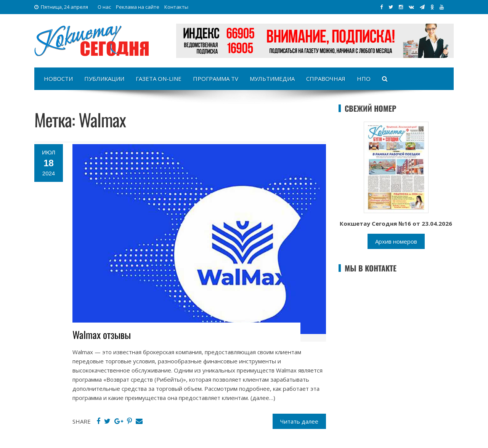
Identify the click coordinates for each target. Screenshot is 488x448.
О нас (104, 7)
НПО (364, 79)
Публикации (104, 79)
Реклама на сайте (138, 7)
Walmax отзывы (102, 335)
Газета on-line (159, 79)
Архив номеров (396, 241)
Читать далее (299, 421)
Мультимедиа (272, 79)
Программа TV (216, 79)
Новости (58, 79)
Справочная (326, 79)
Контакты (176, 7)
